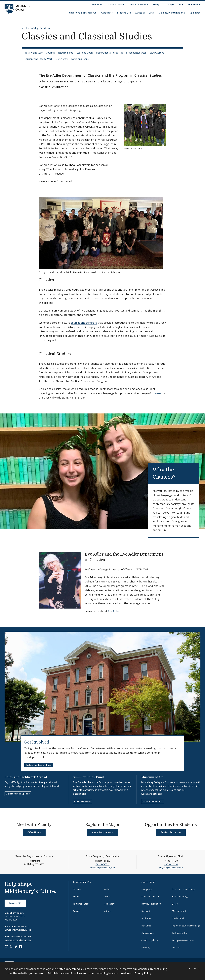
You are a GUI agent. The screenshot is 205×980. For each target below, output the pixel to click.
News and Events (80, 59)
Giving (156, 4)
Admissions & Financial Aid (82, 13)
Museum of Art (152, 777)
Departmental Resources (110, 53)
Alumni (76, 896)
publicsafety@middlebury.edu (18, 940)
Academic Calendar (150, 896)
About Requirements (102, 832)
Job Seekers (109, 904)
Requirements (66, 53)
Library (175, 904)
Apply (171, 4)
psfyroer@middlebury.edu (171, 868)
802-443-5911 (25, 937)
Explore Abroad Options (18, 794)
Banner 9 (146, 911)
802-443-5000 (11, 920)
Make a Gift (15, 903)
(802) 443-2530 (171, 864)
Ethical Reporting (180, 896)
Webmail (176, 947)
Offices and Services (139, 4)
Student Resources (136, 53)
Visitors (107, 911)
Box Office (146, 926)
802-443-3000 (23, 926)
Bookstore (146, 918)
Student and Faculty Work (39, 59)
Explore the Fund (83, 801)
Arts (152, 13)
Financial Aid (194, 4)
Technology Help (180, 933)
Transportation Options (183, 940)
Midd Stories (98, 4)
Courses (50, 53)
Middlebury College (30, 28)
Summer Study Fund (88, 777)
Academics (107, 13)
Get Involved (37, 742)
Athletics (140, 13)
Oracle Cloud (178, 918)
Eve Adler (113, 611)
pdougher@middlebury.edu (102, 868)
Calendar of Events (117, 4)
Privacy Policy (143, 973)
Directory (146, 947)
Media (107, 889)
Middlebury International (172, 13)
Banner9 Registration (151, 904)
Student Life (124, 13)
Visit (181, 4)
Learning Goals (85, 53)
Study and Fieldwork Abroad (26, 777)
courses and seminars (84, 323)
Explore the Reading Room (39, 765)
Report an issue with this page (186, 926)
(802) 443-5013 (102, 864)
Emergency (146, 889)
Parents (77, 911)
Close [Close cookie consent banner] (195, 969)
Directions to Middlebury (183, 889)
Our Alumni (62, 59)
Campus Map (147, 933)
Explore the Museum (153, 801)
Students (77, 889)
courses (156, 393)
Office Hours (34, 832)
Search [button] (195, 13)
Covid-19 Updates (150, 940)
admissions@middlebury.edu (18, 930)
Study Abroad (157, 53)
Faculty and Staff (34, 53)
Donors (107, 896)
